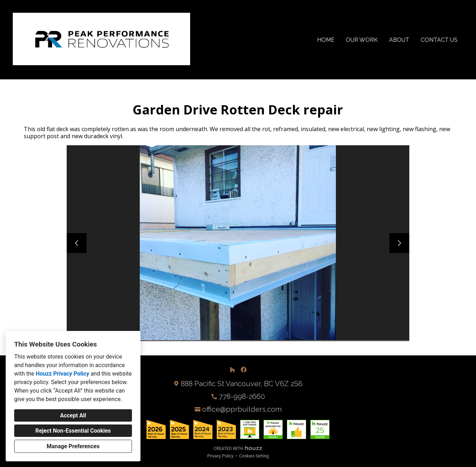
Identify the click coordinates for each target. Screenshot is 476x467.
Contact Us (439, 40)
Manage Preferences (73, 446)
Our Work (362, 40)
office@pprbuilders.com (242, 409)
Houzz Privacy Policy (62, 374)
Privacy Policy (220, 456)
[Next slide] (399, 243)
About (399, 40)
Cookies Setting (254, 456)
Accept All (73, 415)
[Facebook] (244, 370)
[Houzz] (232, 370)
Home (326, 40)
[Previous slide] (77, 243)
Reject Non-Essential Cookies (73, 431)
